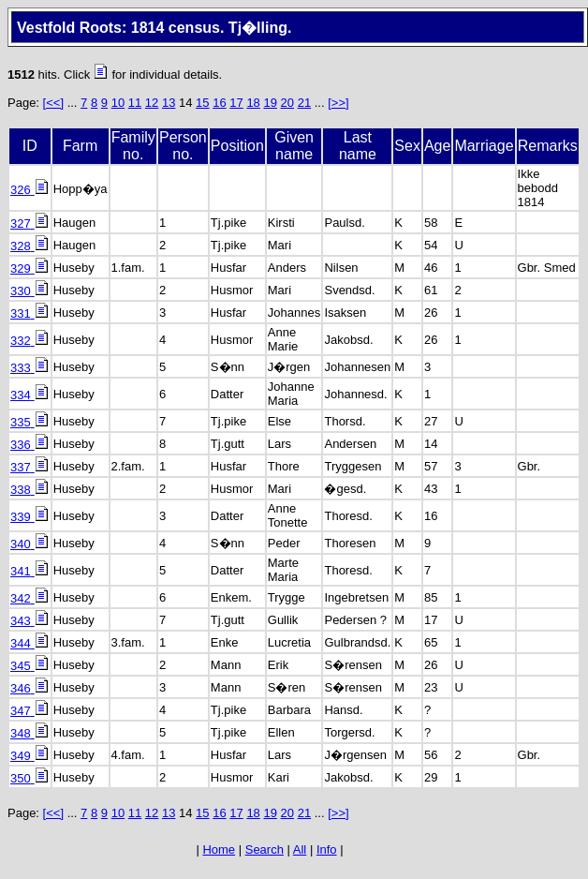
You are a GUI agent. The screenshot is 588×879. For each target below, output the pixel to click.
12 (152, 103)
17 (236, 103)
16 (219, 103)
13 (169, 103)
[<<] (53, 103)
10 (118, 103)
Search (265, 849)
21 (304, 103)
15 (202, 103)
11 (135, 103)
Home (219, 849)
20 (287, 103)
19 (270, 103)
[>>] (338, 103)
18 (253, 103)
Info (327, 849)
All (300, 849)
